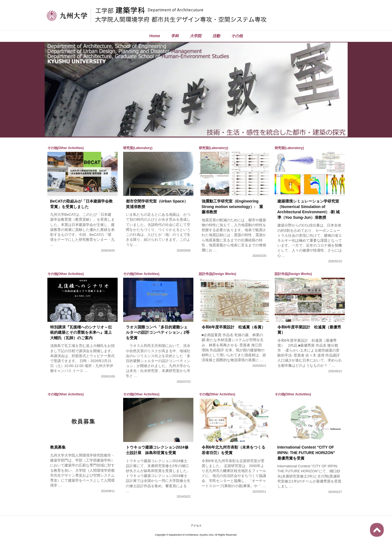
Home (155, 36)
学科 (175, 36)
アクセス (196, 526)
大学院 (196, 36)
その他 (237, 36)
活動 (216, 36)
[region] (196, 89)
